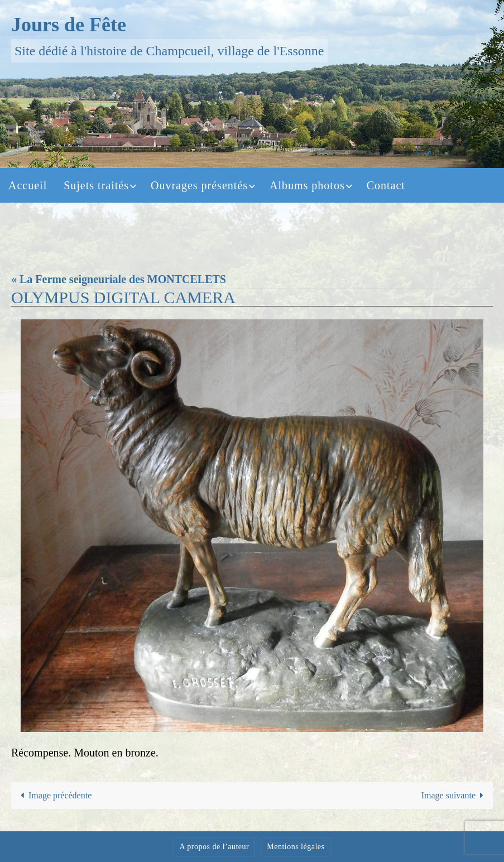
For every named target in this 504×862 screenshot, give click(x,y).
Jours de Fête (69, 25)
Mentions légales (296, 847)
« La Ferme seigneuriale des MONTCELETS (119, 279)
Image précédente (54, 795)
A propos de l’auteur (215, 847)
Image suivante (455, 795)
